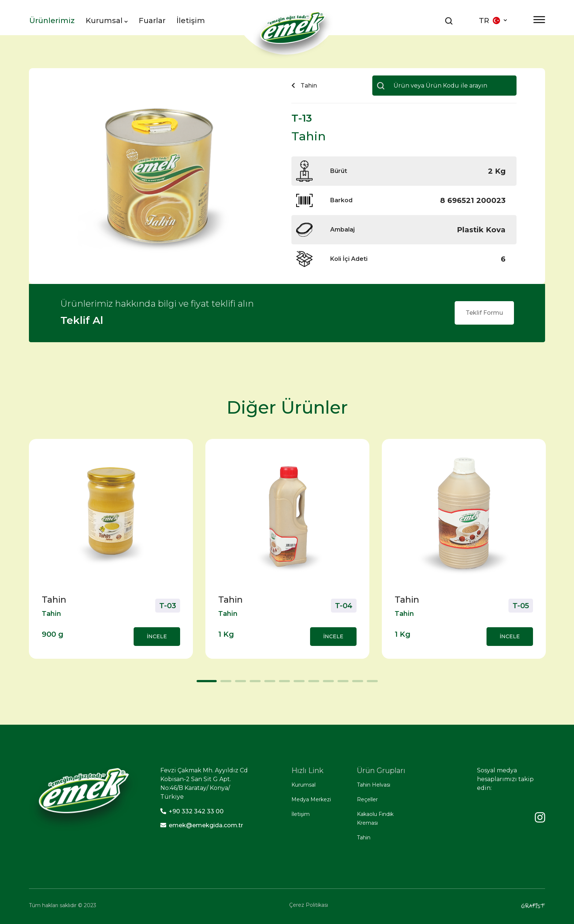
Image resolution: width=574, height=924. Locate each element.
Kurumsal (107, 21)
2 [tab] (224, 684)
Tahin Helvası (374, 785)
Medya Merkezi (311, 799)
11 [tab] (356, 684)
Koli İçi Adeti (349, 259)
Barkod (341, 200)
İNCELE (157, 636)
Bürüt (339, 171)
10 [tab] (341, 684)
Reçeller (367, 799)
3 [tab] (239, 684)
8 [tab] (312, 684)
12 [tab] (370, 684)
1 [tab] (200, 684)
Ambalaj (342, 230)
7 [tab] (297, 684)
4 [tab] (253, 684)
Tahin (364, 838)
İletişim (191, 21)
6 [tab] (283, 684)
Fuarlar (152, 21)
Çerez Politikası (309, 905)
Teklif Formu (484, 313)
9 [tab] (327, 684)
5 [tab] (268, 684)
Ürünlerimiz (52, 21)
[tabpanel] (111, 549)
